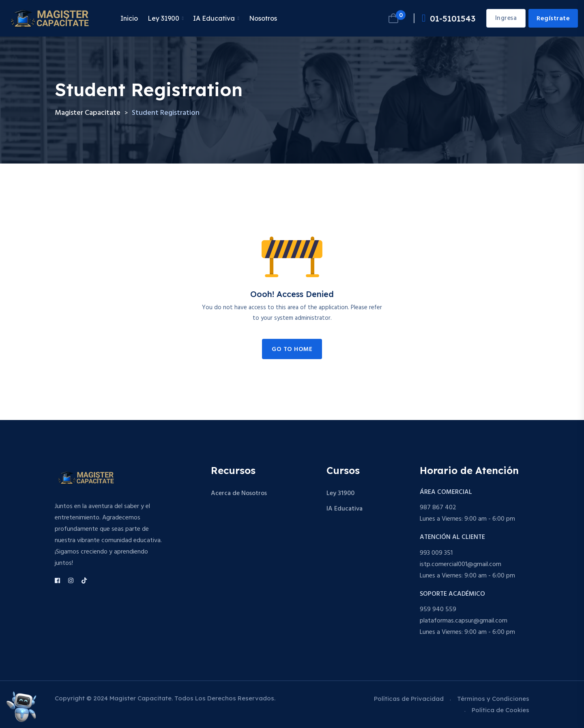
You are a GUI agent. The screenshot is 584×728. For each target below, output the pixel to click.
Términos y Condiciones (493, 699)
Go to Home (292, 349)
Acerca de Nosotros (239, 493)
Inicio (129, 18)
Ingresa (506, 18)
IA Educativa (214, 18)
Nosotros (263, 18)
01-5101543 (449, 18)
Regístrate (553, 19)
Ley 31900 (163, 18)
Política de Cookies (500, 710)
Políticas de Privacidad (409, 699)
